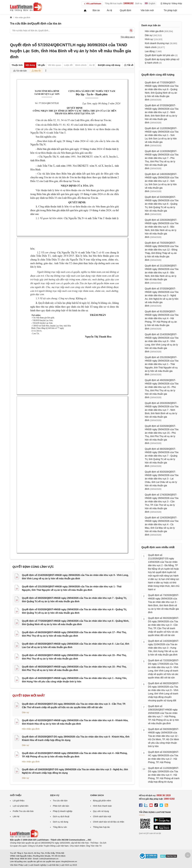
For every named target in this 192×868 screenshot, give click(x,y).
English (150, 3)
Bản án (96, 10)
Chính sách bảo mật (102, 816)
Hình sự (149, 39)
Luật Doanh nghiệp (38, 865)
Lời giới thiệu (19, 801)
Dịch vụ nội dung (61, 822)
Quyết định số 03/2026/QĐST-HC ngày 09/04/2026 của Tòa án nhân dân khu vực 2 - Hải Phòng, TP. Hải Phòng (163, 757)
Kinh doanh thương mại (157, 43)
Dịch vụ (139, 3)
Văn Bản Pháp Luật (19, 865)
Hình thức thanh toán (102, 806)
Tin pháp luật (170, 10)
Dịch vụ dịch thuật (61, 816)
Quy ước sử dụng (101, 811)
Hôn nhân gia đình (31, 729)
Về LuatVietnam (92, 4)
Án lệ (110, 10)
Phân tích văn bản (61, 806)
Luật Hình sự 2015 (69, 865)
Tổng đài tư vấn (60, 827)
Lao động (150, 51)
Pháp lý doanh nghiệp (63, 811)
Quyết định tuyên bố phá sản (160, 55)
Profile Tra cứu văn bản (23, 811)
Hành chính (151, 47)
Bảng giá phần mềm (102, 801)
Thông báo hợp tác (101, 827)
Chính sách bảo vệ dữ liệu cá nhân (109, 822)
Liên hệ (16, 816)
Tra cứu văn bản (60, 801)
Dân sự (25, 712)
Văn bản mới (147, 10)
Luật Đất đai (53, 865)
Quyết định (126, 10)
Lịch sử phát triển (21, 806)
